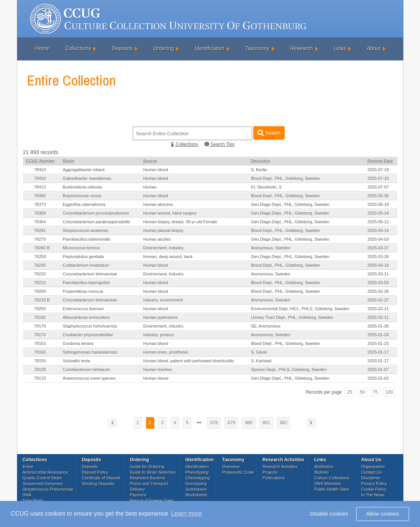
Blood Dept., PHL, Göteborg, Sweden (286, 178)
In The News (373, 495)
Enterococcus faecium (83, 309)
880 (249, 423)
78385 (40, 196)
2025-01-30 (378, 326)
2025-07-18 (378, 170)
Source (150, 161)
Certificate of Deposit (101, 478)
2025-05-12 (378, 222)
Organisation (373, 467)
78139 (40, 369)
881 (266, 423)
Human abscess (158, 204)
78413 (40, 187)
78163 (40, 343)
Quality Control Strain (43, 478)
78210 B (42, 300)
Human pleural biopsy (163, 230)
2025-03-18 (378, 265)
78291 (40, 230)
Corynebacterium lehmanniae (90, 274)
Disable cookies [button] (329, 514)
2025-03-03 (378, 283)
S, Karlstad (261, 361)
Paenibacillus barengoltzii (86, 283)
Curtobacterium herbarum (86, 369)
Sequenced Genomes (43, 484)
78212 (40, 283)
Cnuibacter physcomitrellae (88, 335)
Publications (274, 478)
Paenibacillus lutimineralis (87, 239)
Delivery (138, 489)
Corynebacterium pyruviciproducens (96, 213)
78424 (40, 170)
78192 (40, 317)
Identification (210, 48)
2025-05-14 (378, 213)
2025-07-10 (378, 178)
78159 (40, 361)
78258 (40, 257)
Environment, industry (163, 326)
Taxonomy (257, 48)
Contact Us (372, 472)
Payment (138, 495)
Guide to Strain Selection (153, 472)
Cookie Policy (374, 489)
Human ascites (157, 239)
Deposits (122, 48)
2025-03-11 (378, 274)
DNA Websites (328, 484)
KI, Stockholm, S (266, 187)
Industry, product (159, 335)
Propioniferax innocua (83, 291)
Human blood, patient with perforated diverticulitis (189, 361)
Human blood (156, 170)
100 (389, 392)
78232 (40, 274)
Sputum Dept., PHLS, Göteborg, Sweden (289, 369)
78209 (40, 291)
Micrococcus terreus (81, 248)
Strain (69, 161)
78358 (40, 213)
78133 (40, 378)
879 (231, 423)
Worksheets (197, 495)
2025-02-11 (378, 317)
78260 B (42, 248)
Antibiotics (324, 467)
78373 (40, 204)
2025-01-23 (378, 343)
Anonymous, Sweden (271, 248)
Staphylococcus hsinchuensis (90, 326)
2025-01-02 (378, 378)
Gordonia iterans (78, 343)
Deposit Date (380, 161)
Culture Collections (332, 478)
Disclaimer (371, 478)
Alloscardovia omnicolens (86, 317)
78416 (40, 178)
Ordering (164, 48)
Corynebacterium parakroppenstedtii (96, 222)
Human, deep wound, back (168, 257)
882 (284, 423)
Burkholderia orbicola (82, 187)
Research (302, 48)
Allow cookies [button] (383, 514)
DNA (27, 495)
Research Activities (280, 467)
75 (375, 392)
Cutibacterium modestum (86, 265)
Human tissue (156, 378)
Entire (28, 467)
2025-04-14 (378, 230)
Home (43, 48)
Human (150, 187)
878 (214, 423)
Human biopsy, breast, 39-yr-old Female (180, 222)
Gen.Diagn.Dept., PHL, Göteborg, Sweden (290, 204)
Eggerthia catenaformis (84, 204)
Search (269, 133)
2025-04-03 (378, 239)
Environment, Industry (164, 248)
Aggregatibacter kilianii (84, 170)
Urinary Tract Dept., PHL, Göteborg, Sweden (292, 317)
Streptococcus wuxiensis (85, 230)
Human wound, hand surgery (170, 213)
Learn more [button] (187, 514)
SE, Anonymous (266, 326)
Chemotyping (198, 478)
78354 (40, 222)
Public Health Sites (332, 489)
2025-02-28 (378, 291)
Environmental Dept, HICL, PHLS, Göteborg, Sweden (300, 309)
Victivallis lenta (76, 361)
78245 (40, 265)
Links (340, 48)
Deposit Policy (95, 472)
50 (362, 392)
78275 (40, 239)
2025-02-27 (378, 300)
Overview (231, 467)
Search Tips (219, 144)
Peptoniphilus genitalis (83, 257)
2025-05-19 (378, 204)
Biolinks (322, 472)
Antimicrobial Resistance (45, 472)
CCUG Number (41, 161)
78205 (40, 309)
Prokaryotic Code (238, 472)
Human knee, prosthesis (166, 352)
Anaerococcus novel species (89, 378)
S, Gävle (259, 352)
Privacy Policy (374, 484)
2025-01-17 (378, 352)
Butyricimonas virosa (82, 196)
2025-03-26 (378, 257)
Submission (196, 489)
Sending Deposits (98, 484)
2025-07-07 (378, 187)
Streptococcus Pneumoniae (48, 489)
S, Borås (259, 170)
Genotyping (196, 484)
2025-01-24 (378, 335)
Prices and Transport (149, 484)
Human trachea (157, 369)
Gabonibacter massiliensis (87, 178)
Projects (270, 472)
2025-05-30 (378, 196)
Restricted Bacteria (148, 478)
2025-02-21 (378, 309)
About (374, 48)
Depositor (261, 161)
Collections (78, 48)
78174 (40, 335)
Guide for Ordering (147, 467)
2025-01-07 (378, 369)
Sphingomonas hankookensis (90, 352)
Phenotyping (197, 472)
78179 (40, 326)
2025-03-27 (378, 248)
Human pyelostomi (160, 317)
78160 (40, 352)
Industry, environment (163, 300)
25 (349, 392)
